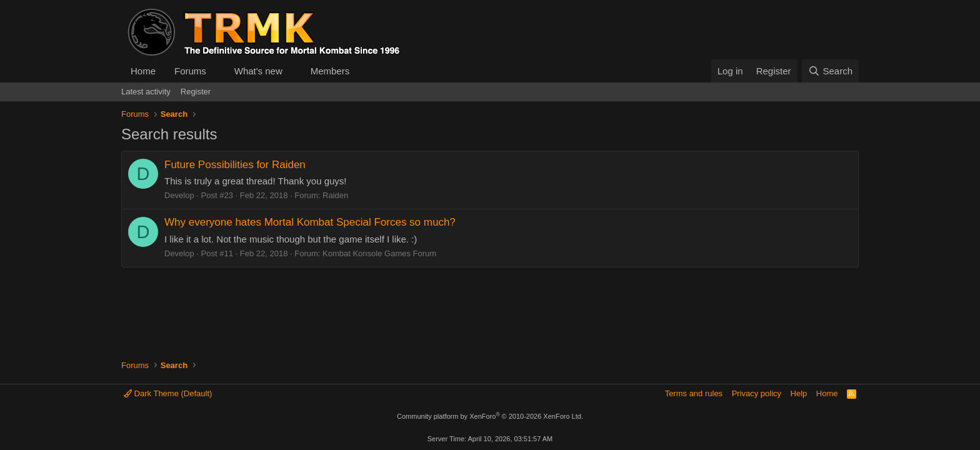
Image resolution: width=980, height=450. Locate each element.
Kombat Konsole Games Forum (379, 253)
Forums (190, 71)
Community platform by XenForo (490, 416)
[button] (216, 71)
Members (330, 71)
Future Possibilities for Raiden (235, 165)
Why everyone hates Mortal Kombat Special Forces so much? (310, 222)
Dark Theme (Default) (168, 393)
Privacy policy (757, 393)
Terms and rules (694, 393)
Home (143, 71)
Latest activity (146, 92)
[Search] (830, 71)
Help (799, 393)
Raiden (335, 195)
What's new (258, 71)
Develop (179, 195)
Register (196, 92)
